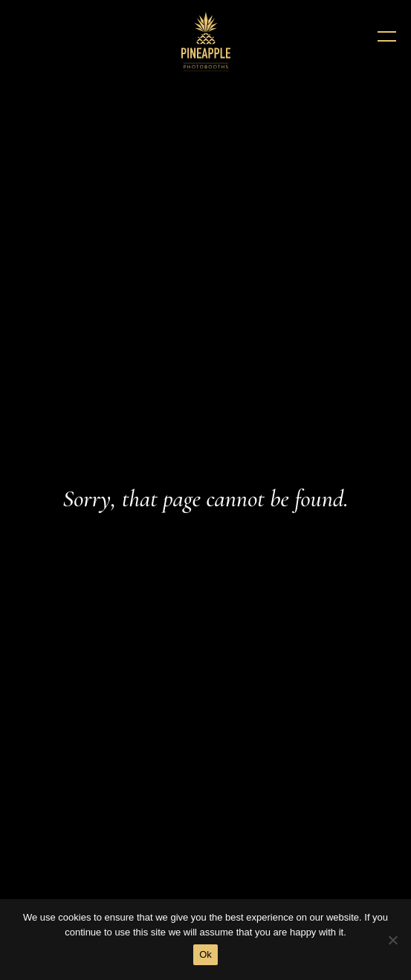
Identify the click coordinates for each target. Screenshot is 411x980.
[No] (392, 940)
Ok (205, 954)
